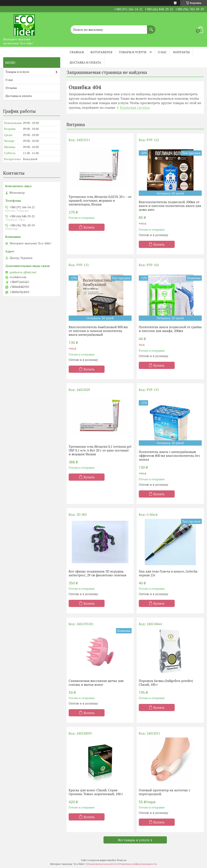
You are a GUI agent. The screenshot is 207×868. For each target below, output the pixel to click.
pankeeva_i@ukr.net (23, 272)
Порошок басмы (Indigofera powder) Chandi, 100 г (166, 683)
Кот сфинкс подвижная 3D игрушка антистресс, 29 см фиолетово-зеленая (97, 573)
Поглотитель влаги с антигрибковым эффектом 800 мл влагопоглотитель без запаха (169, 456)
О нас (162, 52)
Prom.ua (122, 860)
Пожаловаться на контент (102, 864)
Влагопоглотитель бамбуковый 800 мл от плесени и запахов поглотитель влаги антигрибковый (98, 331)
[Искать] (151, 27)
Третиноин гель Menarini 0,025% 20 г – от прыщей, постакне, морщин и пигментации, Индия (100, 200)
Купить (89, 227)
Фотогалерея (101, 52)
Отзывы (11, 88)
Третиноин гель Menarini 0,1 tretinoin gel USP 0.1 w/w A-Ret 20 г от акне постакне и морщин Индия (100, 450)
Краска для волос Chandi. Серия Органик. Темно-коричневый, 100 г (96, 792)
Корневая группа (135, 107)
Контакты (181, 52)
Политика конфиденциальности (138, 864)
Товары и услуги (133, 52)
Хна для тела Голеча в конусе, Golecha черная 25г (168, 573)
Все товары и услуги (134, 840)
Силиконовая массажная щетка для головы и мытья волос (96, 683)
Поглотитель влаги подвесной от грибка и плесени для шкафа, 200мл (170, 329)
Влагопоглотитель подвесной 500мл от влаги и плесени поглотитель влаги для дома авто (170, 206)
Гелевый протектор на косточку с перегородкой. (165, 792)
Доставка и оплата (85, 62)
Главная (77, 52)
